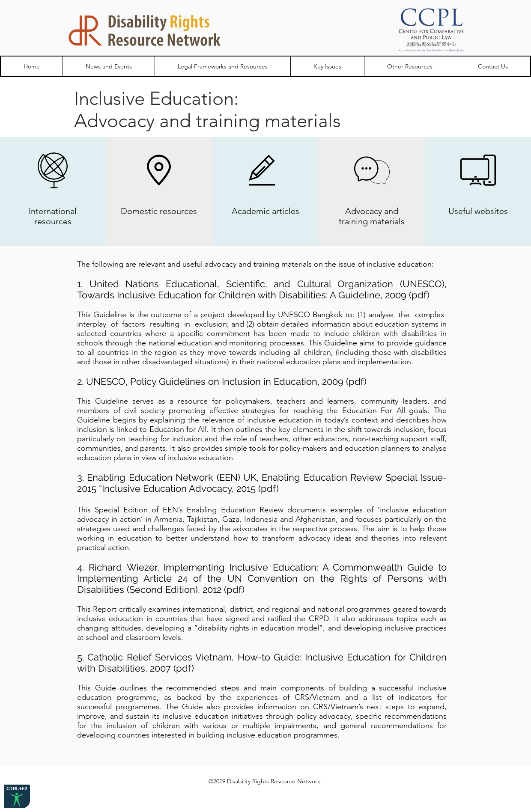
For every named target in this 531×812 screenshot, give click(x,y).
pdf (419, 295)
